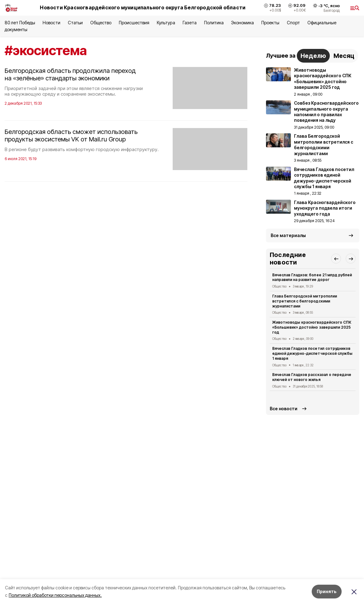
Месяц (344, 56)
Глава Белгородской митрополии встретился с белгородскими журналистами (305, 301)
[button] (336, 259)
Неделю (313, 56)
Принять (327, 591)
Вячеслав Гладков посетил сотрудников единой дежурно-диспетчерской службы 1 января (312, 353)
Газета (190, 23)
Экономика (243, 23)
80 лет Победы (20, 23)
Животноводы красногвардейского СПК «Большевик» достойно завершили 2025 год (312, 327)
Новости (51, 23)
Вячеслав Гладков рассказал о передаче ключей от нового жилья (312, 377)
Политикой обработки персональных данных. (55, 595)
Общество (101, 23)
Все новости (284, 409)
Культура (166, 23)
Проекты (270, 23)
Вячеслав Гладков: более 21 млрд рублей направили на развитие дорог (312, 277)
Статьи (75, 23)
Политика (214, 23)
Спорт (293, 23)
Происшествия (134, 23)
